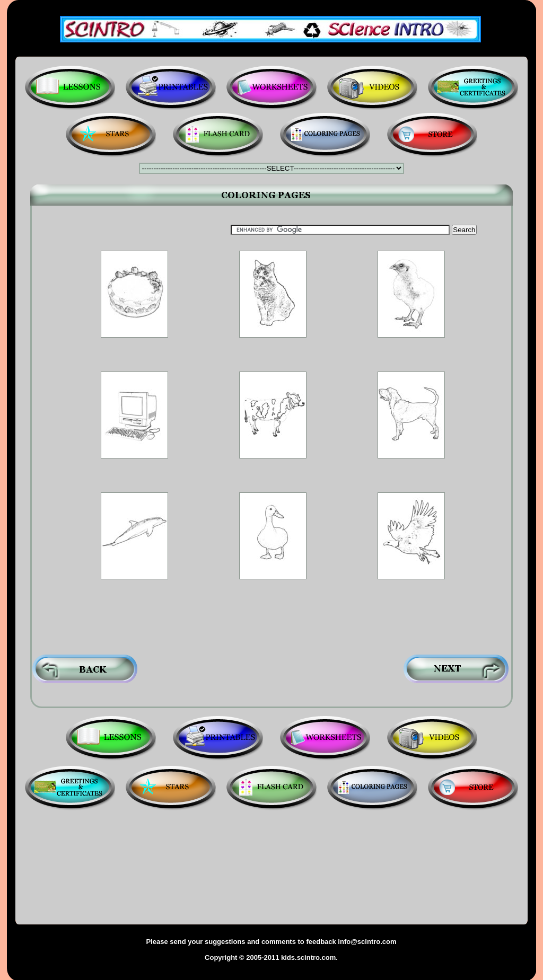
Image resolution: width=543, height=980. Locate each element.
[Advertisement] (273, 357)
